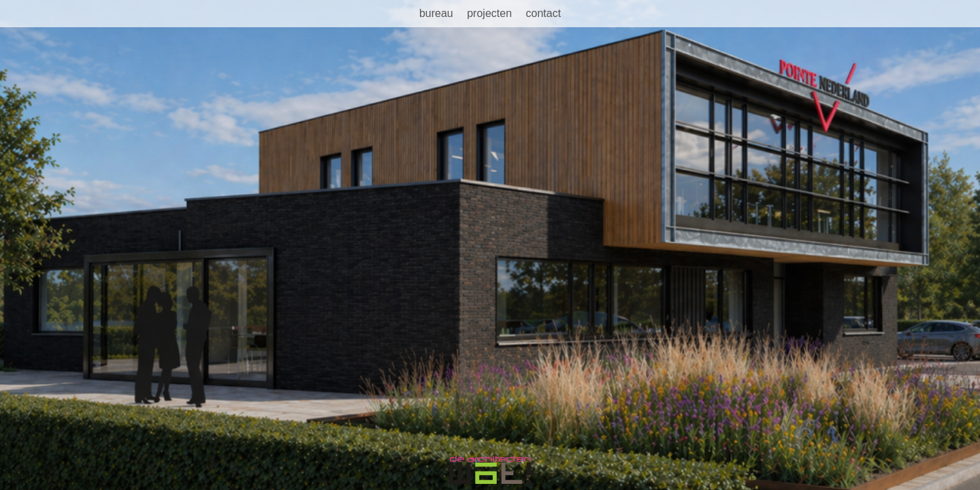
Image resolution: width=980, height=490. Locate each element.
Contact (543, 13)
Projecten (489, 13)
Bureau (436, 13)
